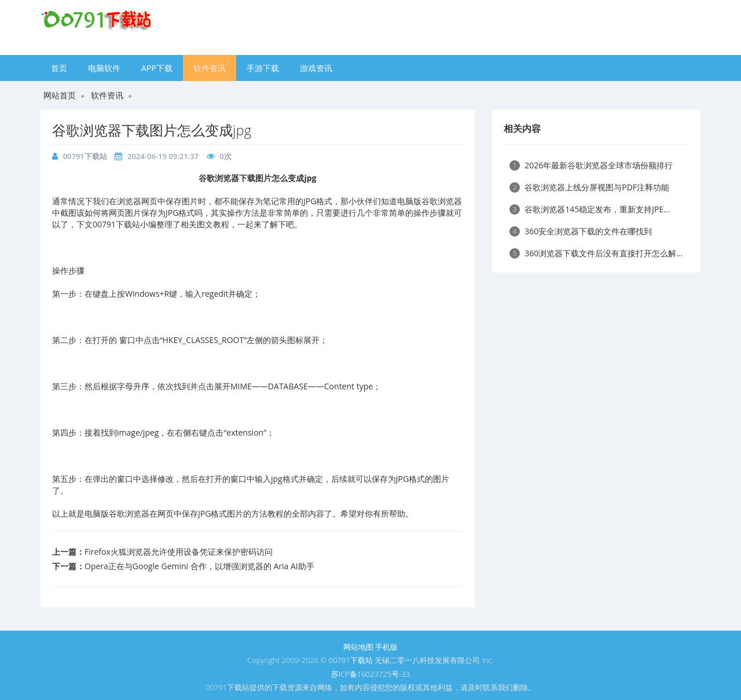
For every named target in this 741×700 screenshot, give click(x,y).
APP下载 (157, 68)
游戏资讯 (316, 68)
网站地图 (358, 647)
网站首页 (60, 95)
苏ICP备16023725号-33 (370, 674)
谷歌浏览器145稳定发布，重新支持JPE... (590, 209)
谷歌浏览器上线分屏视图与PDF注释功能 (589, 187)
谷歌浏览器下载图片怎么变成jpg (152, 130)
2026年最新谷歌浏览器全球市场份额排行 (591, 165)
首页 (59, 68)
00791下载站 (85, 156)
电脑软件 (104, 68)
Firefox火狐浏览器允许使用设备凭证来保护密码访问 (179, 552)
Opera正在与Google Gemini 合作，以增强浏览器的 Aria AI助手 (199, 566)
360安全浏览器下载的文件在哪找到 (581, 231)
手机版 (386, 647)
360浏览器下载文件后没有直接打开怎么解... (596, 253)
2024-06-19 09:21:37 (163, 156)
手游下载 (263, 68)
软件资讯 (210, 68)
